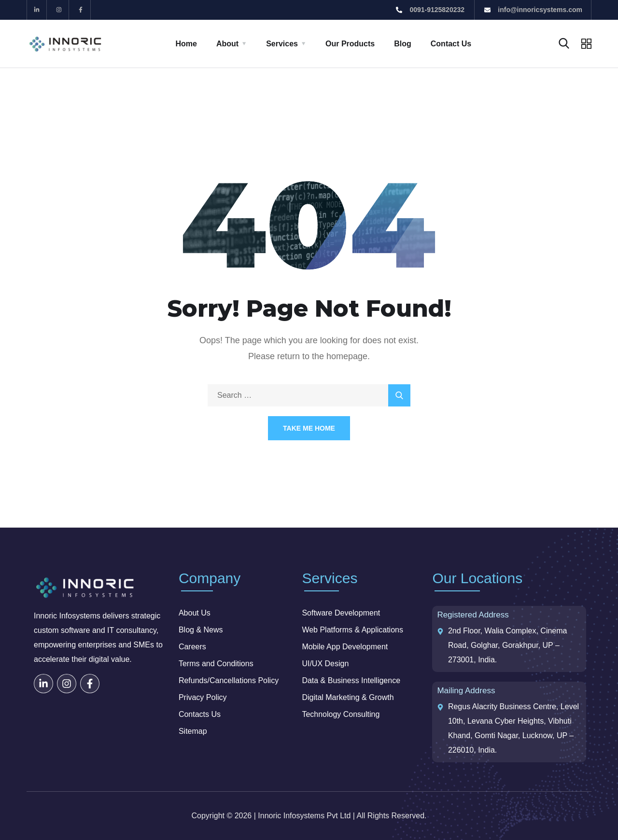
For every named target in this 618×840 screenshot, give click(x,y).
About (227, 44)
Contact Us (451, 44)
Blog (403, 44)
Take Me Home (309, 428)
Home (186, 44)
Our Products (350, 44)
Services (282, 44)
